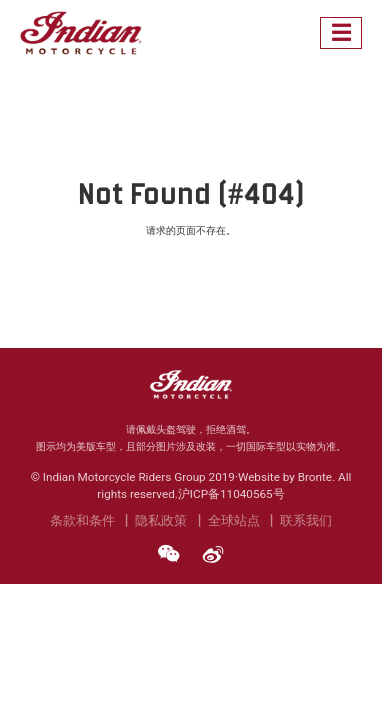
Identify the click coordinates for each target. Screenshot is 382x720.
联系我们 (306, 520)
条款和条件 (82, 520)
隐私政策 (161, 520)
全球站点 (234, 520)
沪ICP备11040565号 (231, 494)
